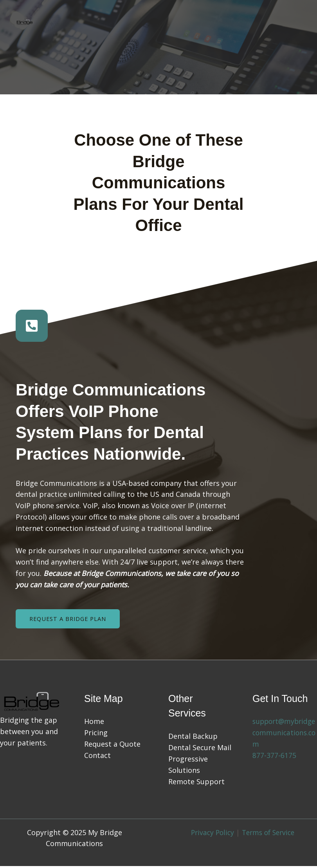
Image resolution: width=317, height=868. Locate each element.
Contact (97, 758)
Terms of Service (269, 834)
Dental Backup (193, 738)
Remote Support (196, 783)
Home (94, 724)
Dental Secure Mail (200, 750)
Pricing (96, 735)
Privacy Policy (211, 834)
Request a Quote (112, 746)
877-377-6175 (274, 758)
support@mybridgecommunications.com (284, 735)
